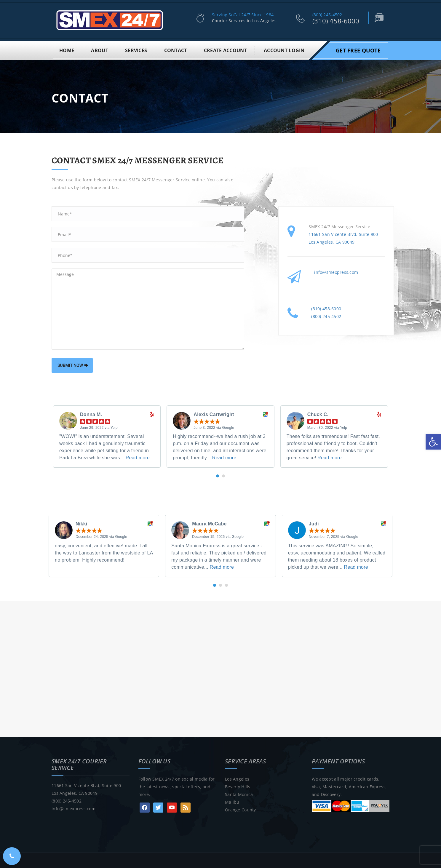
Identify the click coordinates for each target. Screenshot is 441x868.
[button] (218, 475)
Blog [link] (230, 864)
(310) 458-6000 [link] (336, 21)
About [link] (99, 50)
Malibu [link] (232, 801)
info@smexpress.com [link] (336, 272)
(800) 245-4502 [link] (327, 15)
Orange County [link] (241, 809)
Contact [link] (176, 50)
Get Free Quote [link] (358, 50)
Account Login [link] (284, 50)
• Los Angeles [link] (146, 864)
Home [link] (67, 50)
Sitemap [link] (247, 864)
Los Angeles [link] (237, 778)
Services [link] (136, 50)
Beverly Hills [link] (238, 786)
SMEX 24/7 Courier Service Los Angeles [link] (91, 864)
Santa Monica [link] (239, 794)
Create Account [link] (225, 50)
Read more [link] (138, 457)
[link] (433, 442)
